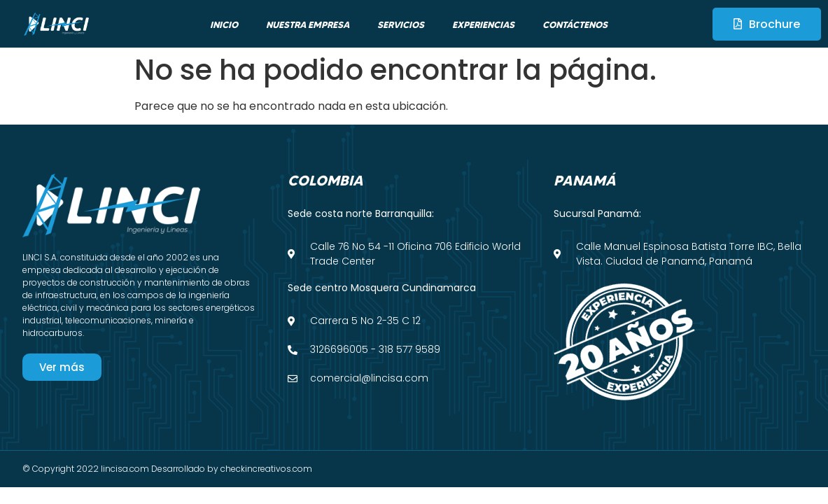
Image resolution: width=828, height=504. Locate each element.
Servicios (401, 24)
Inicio (224, 24)
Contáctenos (575, 24)
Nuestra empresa (308, 24)
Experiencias (483, 24)
